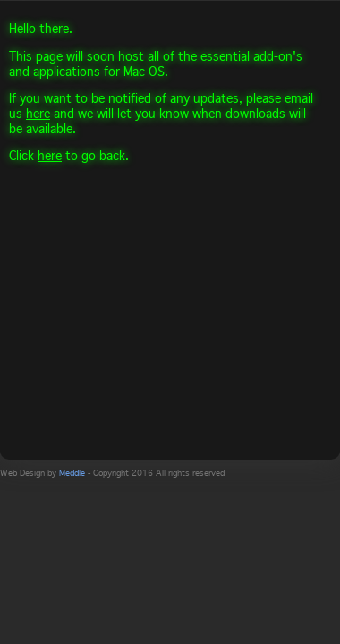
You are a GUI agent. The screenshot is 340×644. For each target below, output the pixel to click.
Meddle (72, 473)
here (38, 114)
